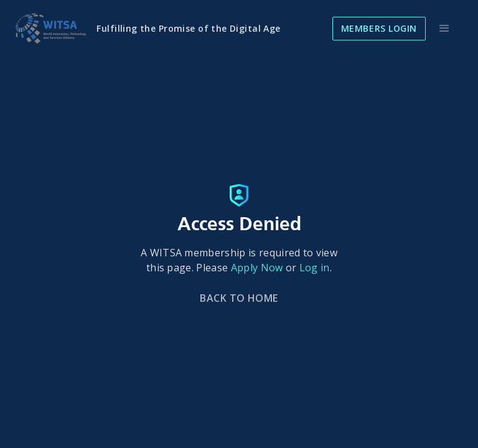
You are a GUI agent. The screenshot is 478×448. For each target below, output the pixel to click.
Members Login (379, 28)
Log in (315, 268)
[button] (444, 29)
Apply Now (257, 268)
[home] (51, 29)
